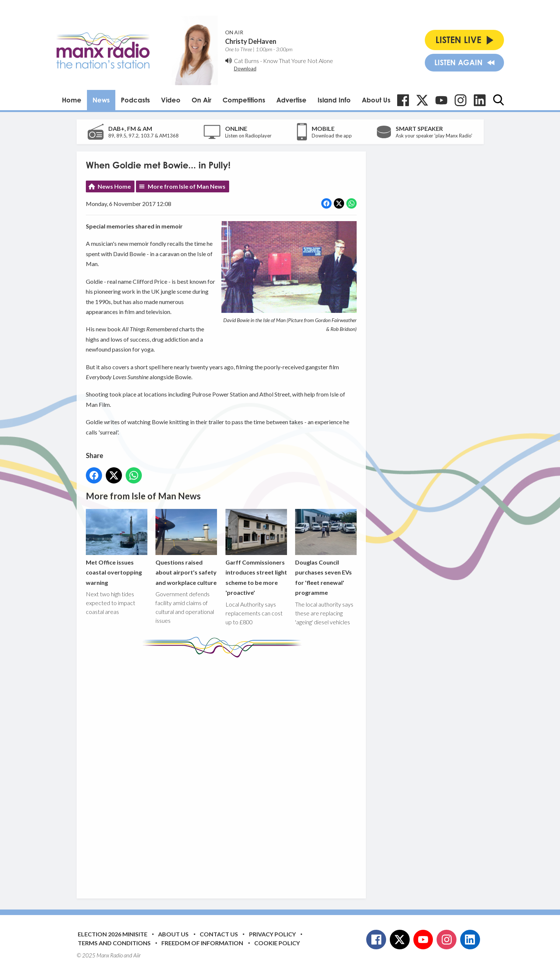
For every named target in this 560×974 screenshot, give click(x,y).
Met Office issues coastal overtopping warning (117, 547)
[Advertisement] (224, 772)
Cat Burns (246, 61)
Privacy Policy (272, 934)
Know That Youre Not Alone (298, 61)
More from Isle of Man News (187, 186)
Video (171, 100)
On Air (202, 100)
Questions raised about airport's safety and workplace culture (186, 547)
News (101, 100)
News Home (114, 186)
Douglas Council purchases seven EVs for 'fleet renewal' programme (325, 553)
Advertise (291, 100)
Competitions (244, 100)
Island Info (334, 100)
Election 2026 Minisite (113, 934)
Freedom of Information (202, 943)
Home (72, 100)
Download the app (332, 136)
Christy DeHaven (251, 41)
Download (245, 69)
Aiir (137, 955)
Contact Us (219, 934)
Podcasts (135, 100)
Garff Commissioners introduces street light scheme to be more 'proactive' (256, 553)
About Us (376, 100)
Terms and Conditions (114, 943)
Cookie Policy (277, 943)
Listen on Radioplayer (248, 136)
